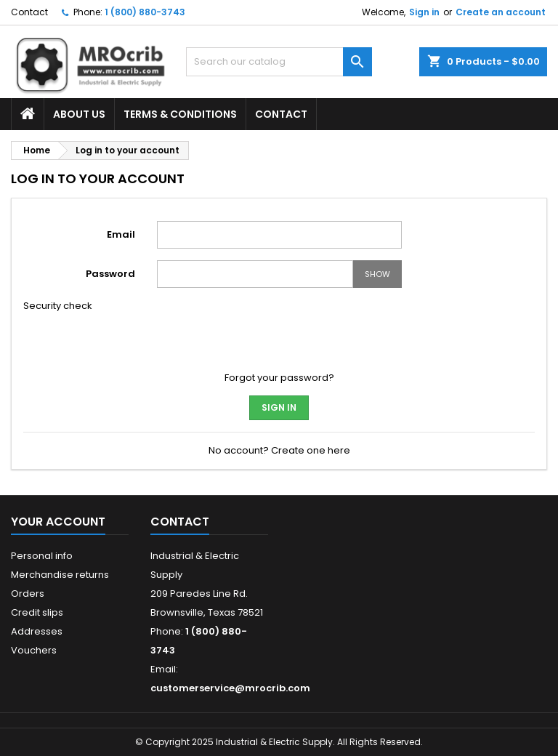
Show (377, 274)
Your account (58, 522)
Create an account (501, 12)
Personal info (42, 556)
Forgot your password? (279, 378)
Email (121, 234)
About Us (79, 114)
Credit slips (37, 612)
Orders (28, 594)
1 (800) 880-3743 (145, 12)
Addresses (37, 631)
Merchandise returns (60, 575)
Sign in (424, 12)
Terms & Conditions (180, 114)
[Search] (279, 62)
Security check (58, 306)
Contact (29, 12)
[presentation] (254, 328)
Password (110, 274)
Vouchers (34, 650)
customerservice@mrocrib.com (230, 688)
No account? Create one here (279, 450)
